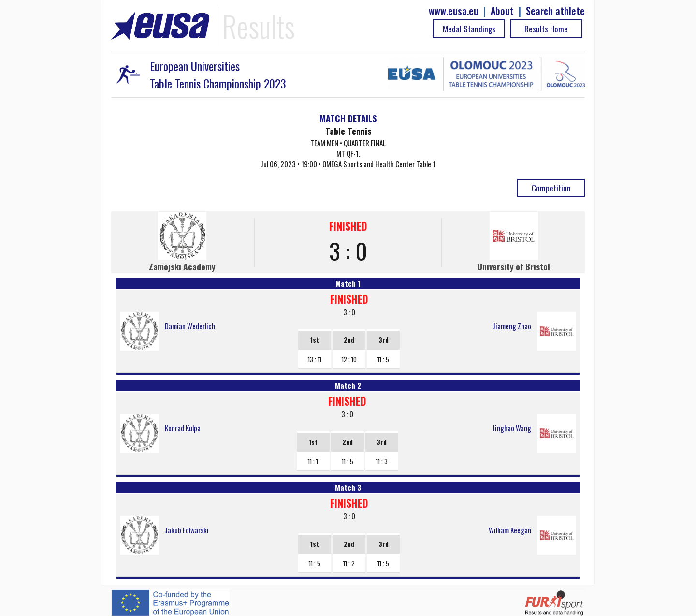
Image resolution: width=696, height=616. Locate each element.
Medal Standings (469, 29)
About (502, 11)
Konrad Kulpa (183, 428)
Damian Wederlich (190, 326)
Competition (551, 188)
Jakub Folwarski (187, 530)
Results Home (546, 29)
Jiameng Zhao (512, 326)
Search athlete (555, 11)
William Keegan (510, 530)
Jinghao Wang (512, 428)
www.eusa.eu (454, 11)
